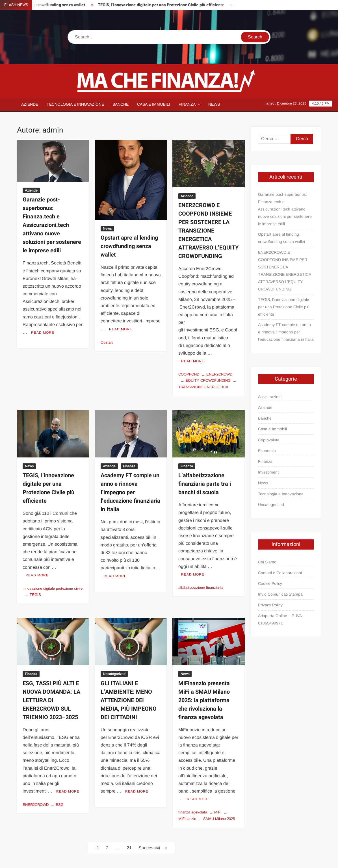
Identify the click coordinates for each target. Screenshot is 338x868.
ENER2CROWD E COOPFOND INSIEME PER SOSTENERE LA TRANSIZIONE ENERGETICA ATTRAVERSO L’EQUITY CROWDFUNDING (208, 231)
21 (129, 848)
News (214, 104)
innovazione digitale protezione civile (53, 588)
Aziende (30, 104)
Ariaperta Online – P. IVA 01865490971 (280, 619)
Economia (267, 451)
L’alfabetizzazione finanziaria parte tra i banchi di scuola (205, 484)
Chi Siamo (267, 562)
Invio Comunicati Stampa (280, 594)
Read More (43, 333)
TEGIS (35, 595)
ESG (60, 805)
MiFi (218, 812)
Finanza (187, 104)
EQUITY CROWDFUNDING (208, 380)
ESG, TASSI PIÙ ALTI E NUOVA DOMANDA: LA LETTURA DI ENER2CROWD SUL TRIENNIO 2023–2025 (51, 700)
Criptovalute (269, 440)
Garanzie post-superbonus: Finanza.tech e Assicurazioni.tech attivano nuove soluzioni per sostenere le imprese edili (52, 225)
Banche (121, 104)
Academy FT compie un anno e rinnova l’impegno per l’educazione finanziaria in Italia (130, 492)
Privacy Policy (270, 605)
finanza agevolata (193, 812)
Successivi (149, 848)
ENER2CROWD (219, 374)
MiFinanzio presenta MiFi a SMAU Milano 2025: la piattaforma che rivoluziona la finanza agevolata (204, 700)
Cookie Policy (270, 583)
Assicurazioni (270, 397)
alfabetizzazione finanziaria (201, 588)
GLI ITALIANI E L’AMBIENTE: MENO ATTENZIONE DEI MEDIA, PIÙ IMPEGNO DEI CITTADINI (129, 700)
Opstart (107, 342)
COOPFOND (189, 374)
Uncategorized (114, 674)
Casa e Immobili (154, 104)
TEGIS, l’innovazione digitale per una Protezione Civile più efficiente (164, 5)
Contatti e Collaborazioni (280, 573)
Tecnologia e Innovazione (75, 104)
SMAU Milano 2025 (219, 819)
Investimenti (269, 472)
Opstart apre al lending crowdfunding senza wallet (129, 246)
